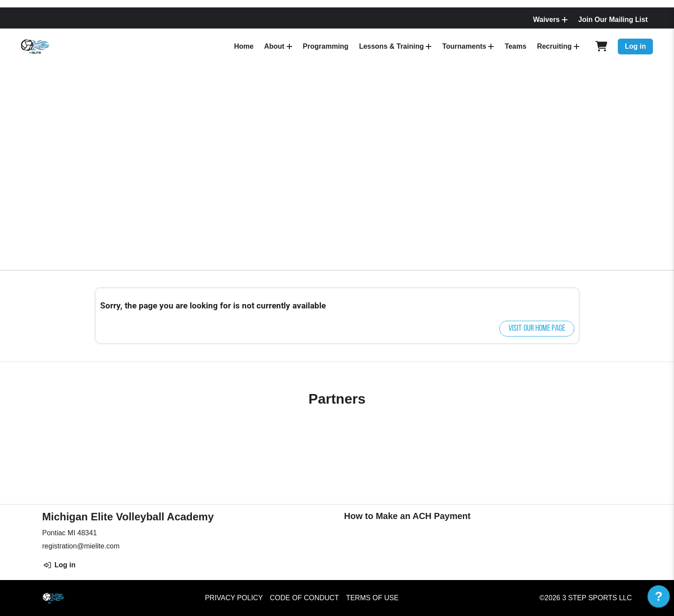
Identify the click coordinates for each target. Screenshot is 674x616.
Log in (635, 46)
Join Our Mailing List (613, 20)
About (274, 46)
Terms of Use (372, 598)
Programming (326, 46)
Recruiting (554, 46)
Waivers (546, 20)
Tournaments (464, 46)
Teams (515, 46)
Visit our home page (537, 329)
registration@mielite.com (81, 546)
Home (244, 46)
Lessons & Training (392, 46)
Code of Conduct (305, 598)
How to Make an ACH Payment (407, 516)
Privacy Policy (234, 598)
